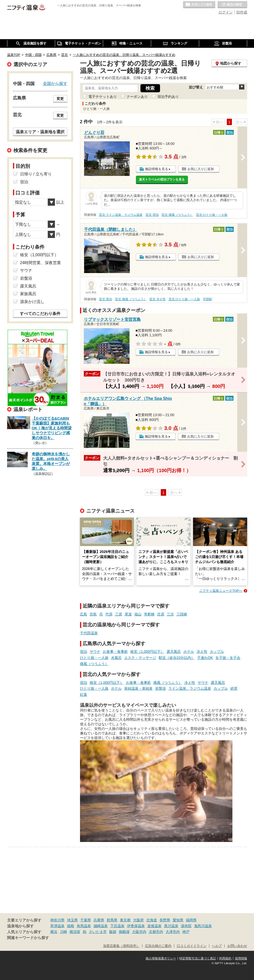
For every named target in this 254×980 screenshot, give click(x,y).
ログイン (226, 12)
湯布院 (186, 926)
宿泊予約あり (168, 97)
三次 (170, 614)
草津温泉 (57, 926)
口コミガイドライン (192, 946)
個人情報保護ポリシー (161, 958)
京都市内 (156, 932)
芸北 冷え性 (157, 299)
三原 (119, 614)
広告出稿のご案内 (158, 946)
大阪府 (138, 920)
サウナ (95, 652)
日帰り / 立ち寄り (36, 174)
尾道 (128, 614)
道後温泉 (154, 926)
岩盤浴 (161, 688)
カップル (217, 652)
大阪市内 (139, 932)
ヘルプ (217, 946)
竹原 (109, 614)
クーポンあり (137, 97)
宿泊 (84, 652)
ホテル (189, 652)
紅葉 (84, 695)
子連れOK (205, 658)
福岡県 (191, 920)
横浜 (54, 932)
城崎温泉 (101, 926)
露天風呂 (174, 652)
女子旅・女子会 (228, 658)
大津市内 (173, 932)
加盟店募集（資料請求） (121, 946)
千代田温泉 (89, 633)
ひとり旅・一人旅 (94, 658)
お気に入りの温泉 (199, 5)
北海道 (152, 920)
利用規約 (225, 958)
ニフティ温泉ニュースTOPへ (221, 591)
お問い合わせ (237, 946)
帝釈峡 (149, 614)
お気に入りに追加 (201, 169)
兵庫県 (99, 920)
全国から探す (55, 83)
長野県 (165, 920)
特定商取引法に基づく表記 (198, 958)
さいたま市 (98, 932)
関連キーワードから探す (28, 938)
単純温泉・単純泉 (138, 688)
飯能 (113, 932)
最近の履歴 (232, 5)
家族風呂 (28, 294)
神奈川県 (57, 920)
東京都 (125, 920)
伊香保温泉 (136, 926)
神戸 (186, 932)
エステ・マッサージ (140, 658)
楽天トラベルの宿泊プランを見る (162, 179)
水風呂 (116, 658)
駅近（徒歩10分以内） (177, 658)
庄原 (161, 614)
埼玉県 (72, 920)
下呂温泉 (117, 926)
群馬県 (112, 920)
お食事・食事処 (115, 652)
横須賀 (75, 932)
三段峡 (182, 614)
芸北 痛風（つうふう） (177, 215)
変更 (60, 99)
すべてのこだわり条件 (40, 314)
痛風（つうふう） (94, 664)
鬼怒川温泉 (203, 926)
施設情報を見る (157, 169)
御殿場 (124, 932)
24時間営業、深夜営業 (41, 263)
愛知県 (178, 920)
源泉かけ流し (32, 302)
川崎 (63, 932)
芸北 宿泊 (152, 215)
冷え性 (202, 652)
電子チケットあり (103, 97)
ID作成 (242, 12)
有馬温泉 (84, 926)
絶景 (234, 688)
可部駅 (208, 299)
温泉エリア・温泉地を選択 (40, 132)
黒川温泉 (171, 926)
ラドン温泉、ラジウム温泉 (190, 688)
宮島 (93, 614)
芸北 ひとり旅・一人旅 (212, 215)
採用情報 (241, 958)
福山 (138, 614)
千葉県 (86, 920)
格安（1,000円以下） (147, 652)
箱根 (71, 926)
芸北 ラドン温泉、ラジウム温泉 (121, 215)
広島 (84, 614)
